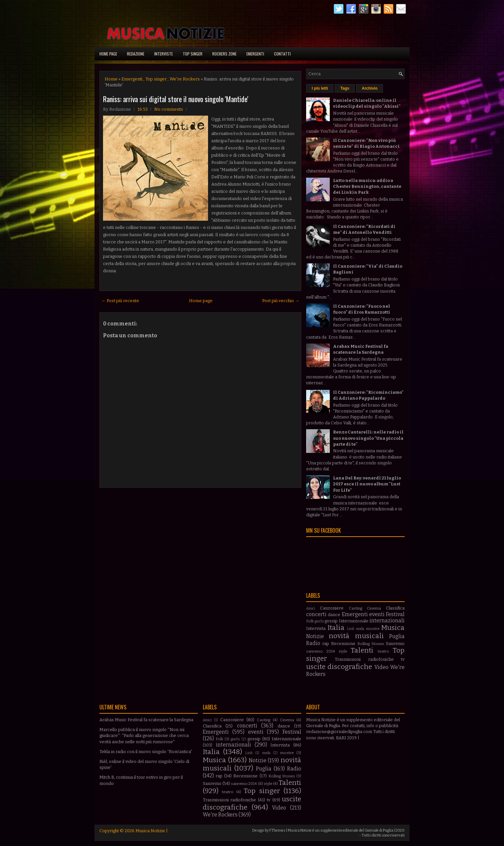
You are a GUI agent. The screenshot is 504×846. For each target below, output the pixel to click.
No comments (169, 109)
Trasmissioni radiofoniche (364, 659)
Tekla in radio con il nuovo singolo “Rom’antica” (146, 752)
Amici (311, 608)
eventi (377, 614)
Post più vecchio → (281, 301)
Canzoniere (332, 608)
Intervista (316, 628)
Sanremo (395, 644)
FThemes (277, 830)
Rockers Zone (224, 54)
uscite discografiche (339, 667)
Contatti (282, 54)
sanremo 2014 (321, 651)
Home (111, 79)
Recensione (343, 644)
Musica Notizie (150, 831)
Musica (393, 628)
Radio (313, 643)
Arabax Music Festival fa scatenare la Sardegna (146, 720)
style (343, 651)
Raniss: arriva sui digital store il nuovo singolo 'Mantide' (176, 99)
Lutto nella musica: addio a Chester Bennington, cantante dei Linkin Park (367, 186)
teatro (383, 651)
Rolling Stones (371, 644)
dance (334, 615)
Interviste (164, 54)
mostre (373, 629)
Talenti (362, 650)
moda (360, 629)
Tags (345, 88)
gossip (331, 621)
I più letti (320, 88)
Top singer (193, 54)
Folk (310, 621)
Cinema (374, 608)
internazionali (387, 621)
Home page (108, 54)
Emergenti (255, 54)
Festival (395, 614)
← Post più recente (120, 301)
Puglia (397, 636)
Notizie (315, 636)
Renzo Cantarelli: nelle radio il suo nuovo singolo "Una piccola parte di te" (368, 438)
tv (403, 659)
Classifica (395, 608)
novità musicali (356, 636)
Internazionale (354, 621)
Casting (356, 608)
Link (351, 629)
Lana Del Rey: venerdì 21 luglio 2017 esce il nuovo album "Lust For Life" (367, 484)
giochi (319, 621)
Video (381, 667)
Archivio (369, 88)
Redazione (136, 54)
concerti (316, 614)
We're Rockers (185, 79)
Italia (336, 628)
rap (326, 644)
